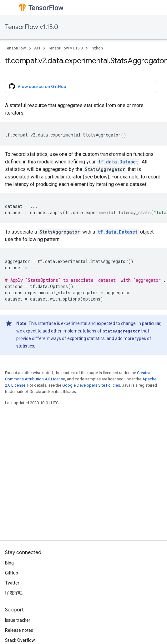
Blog (9, 563)
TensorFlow (15, 48)
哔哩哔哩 (14, 593)
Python (97, 48)
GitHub (12, 573)
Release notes (19, 630)
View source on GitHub (38, 86)
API (37, 48)
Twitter (12, 583)
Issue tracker (18, 620)
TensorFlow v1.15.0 (32, 27)
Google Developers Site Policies (91, 385)
